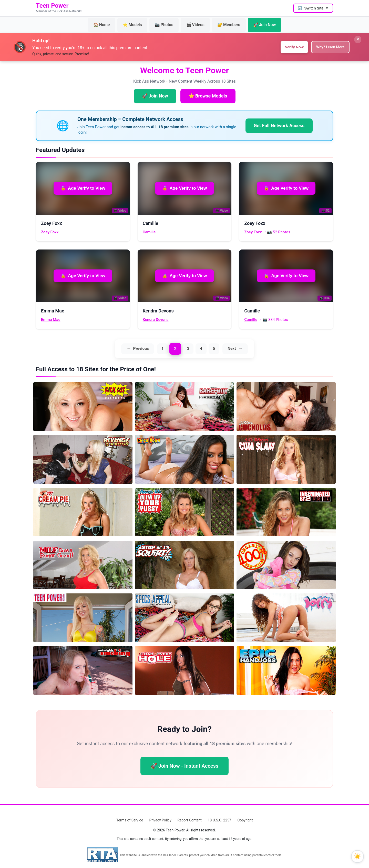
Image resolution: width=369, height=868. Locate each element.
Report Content (190, 816)
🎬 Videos (194, 23)
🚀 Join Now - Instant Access (184, 762)
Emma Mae (51, 315)
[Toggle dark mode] (357, 856)
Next (234, 344)
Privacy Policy (160, 816)
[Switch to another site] (313, 8)
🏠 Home (111, 23)
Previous (139, 344)
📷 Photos (166, 23)
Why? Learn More (328, 42)
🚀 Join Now (255, 23)
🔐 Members (224, 23)
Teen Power (52, 6)
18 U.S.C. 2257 (220, 816)
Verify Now (287, 42)
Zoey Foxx (50, 227)
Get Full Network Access (279, 121)
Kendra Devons (156, 315)
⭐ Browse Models (208, 91)
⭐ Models (138, 23)
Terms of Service (130, 816)
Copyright (245, 816)
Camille (149, 227)
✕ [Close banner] (356, 37)
